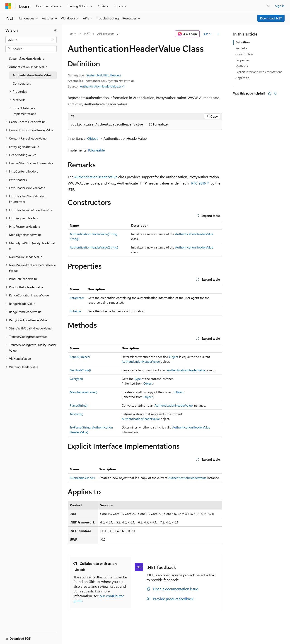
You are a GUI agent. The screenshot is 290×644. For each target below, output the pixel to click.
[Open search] (269, 6)
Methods (242, 66)
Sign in (280, 6)
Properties (242, 60)
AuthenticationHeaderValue (96, 177)
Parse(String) (79, 405)
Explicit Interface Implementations (259, 72)
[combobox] (31, 40)
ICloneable (96, 150)
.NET (87, 34)
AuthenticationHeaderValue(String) (94, 247)
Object (92, 138)
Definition (243, 42)
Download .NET (271, 18)
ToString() (76, 414)
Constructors (244, 54)
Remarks (241, 48)
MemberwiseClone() (83, 392)
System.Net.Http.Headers (104, 75)
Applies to (242, 78)
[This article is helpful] (270, 93)
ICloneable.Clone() (82, 478)
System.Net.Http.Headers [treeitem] (27, 58)
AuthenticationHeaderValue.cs (101, 86)
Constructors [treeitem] (22, 83)
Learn (72, 34)
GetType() (76, 379)
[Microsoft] (8, 6)
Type (138, 379)
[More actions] (218, 34)
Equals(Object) (80, 357)
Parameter (77, 298)
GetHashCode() (80, 370)
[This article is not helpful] (275, 93)
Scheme (75, 311)
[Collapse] (56, 30)
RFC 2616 (199, 183)
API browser (106, 34)
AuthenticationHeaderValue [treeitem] (32, 75)
